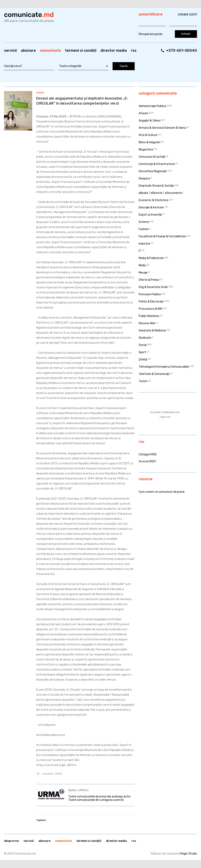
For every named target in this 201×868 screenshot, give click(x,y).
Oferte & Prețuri (149, 280)
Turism (143, 381)
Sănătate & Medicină (152, 331)
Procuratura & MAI (150, 309)
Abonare (28, 50)
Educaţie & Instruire (151, 207)
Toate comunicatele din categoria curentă (96, 800)
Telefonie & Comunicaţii (154, 374)
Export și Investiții (150, 215)
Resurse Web (147, 323)
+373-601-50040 (182, 50)
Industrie (144, 244)
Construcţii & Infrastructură (157, 164)
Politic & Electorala (151, 302)
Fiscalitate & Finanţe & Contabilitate (162, 236)
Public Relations (149, 316)
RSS (134, 50)
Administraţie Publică (152, 106)
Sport (142, 352)
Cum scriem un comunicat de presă (162, 492)
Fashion (144, 229)
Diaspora (144, 178)
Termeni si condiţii (81, 50)
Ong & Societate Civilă (153, 287)
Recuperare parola (151, 34)
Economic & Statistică (153, 200)
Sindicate (145, 338)
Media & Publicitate (151, 258)
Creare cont (187, 14)
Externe (144, 222)
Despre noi (11, 841)
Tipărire (41, 820)
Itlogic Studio (188, 854)
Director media (114, 50)
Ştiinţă (143, 359)
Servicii (10, 50)
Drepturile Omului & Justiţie (156, 186)
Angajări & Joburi (150, 121)
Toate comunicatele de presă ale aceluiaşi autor (99, 797)
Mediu (40, 93)
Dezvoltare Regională (153, 171)
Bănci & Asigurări (150, 142)
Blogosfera (146, 150)
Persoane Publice (150, 294)
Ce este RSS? (148, 461)
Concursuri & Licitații (152, 157)
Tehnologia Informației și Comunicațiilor (164, 367)
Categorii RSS (148, 454)
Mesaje (143, 273)
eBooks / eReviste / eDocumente (160, 193)
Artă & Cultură (148, 135)
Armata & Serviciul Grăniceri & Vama (162, 128)
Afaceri (144, 113)
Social (143, 345)
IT (140, 251)
